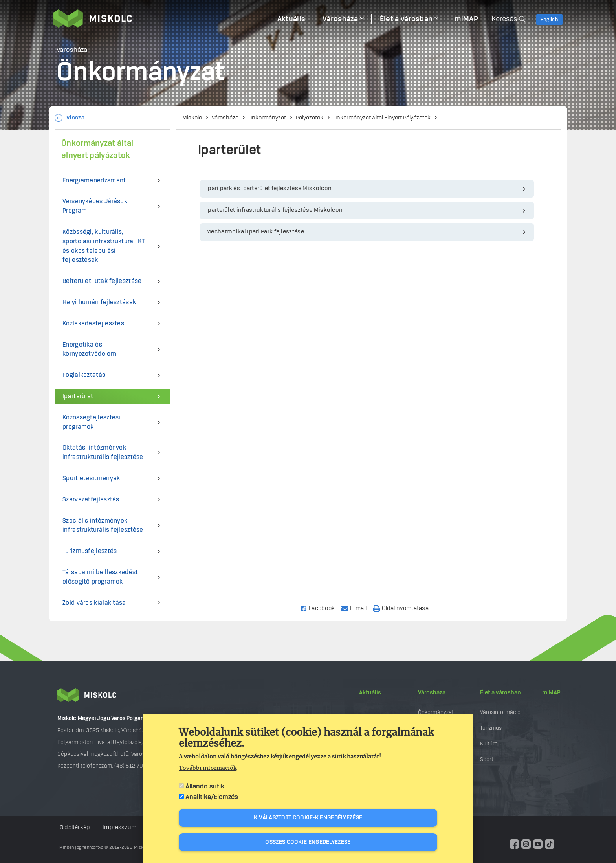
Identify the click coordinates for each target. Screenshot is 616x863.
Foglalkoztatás (84, 375)
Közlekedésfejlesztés (93, 324)
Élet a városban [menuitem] (406, 19)
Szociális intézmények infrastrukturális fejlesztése (103, 526)
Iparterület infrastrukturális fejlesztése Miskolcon (274, 210)
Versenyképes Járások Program (95, 206)
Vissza (75, 118)
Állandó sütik (205, 786)
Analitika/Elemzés (212, 797)
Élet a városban (500, 693)
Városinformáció (500, 712)
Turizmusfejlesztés (90, 551)
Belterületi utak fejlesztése (102, 281)
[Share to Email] (357, 608)
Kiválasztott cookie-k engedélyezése (308, 818)
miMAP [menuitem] (466, 19)
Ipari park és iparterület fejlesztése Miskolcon (269, 189)
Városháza (225, 118)
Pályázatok (310, 118)
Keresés (504, 19)
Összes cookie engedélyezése (308, 842)
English (549, 20)
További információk (208, 768)
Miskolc (192, 118)
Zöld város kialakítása (94, 603)
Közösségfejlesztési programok (92, 422)
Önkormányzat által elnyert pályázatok (97, 150)
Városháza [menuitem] (340, 19)
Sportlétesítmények (91, 478)
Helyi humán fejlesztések (99, 302)
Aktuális (370, 693)
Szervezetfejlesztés (91, 500)
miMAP (551, 693)
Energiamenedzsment (94, 181)
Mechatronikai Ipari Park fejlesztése (255, 232)
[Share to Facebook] (321, 608)
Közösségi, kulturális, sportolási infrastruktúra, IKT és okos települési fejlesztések (104, 246)
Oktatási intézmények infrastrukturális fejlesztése (103, 453)
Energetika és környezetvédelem (89, 350)
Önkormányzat (267, 118)
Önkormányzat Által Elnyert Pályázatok (382, 118)
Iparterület (78, 396)
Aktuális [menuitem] (291, 19)
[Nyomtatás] (404, 608)
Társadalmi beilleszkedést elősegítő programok (100, 577)
